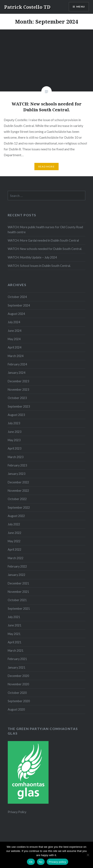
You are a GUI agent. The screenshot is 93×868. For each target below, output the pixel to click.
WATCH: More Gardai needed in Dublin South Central (43, 240)
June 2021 (14, 625)
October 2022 (17, 499)
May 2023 (14, 440)
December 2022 (18, 482)
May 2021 (14, 634)
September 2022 (19, 507)
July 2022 (14, 524)
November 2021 (18, 592)
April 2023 (14, 448)
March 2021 (16, 651)
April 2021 (14, 642)
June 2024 (14, 331)
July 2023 (14, 423)
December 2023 (18, 381)
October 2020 (17, 693)
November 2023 (18, 390)
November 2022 (18, 491)
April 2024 (14, 347)
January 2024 (16, 373)
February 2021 (17, 659)
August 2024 (16, 314)
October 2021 (17, 600)
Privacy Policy (17, 812)
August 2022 (16, 516)
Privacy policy (57, 862)
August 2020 (16, 709)
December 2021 (18, 583)
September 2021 (19, 609)
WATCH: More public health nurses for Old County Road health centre (45, 229)
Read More (46, 167)
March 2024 (16, 356)
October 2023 (17, 398)
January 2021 (16, 667)
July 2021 (14, 617)
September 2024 (19, 305)
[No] (88, 855)
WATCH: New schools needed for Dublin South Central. (45, 249)
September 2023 (19, 406)
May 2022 (14, 541)
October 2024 (17, 297)
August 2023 (16, 415)
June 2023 (14, 432)
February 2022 (17, 566)
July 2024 (14, 322)
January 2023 (16, 474)
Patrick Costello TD (27, 7)
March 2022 (16, 558)
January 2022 (16, 575)
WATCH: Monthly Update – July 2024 (32, 257)
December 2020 (18, 676)
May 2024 (14, 339)
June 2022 (14, 533)
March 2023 (16, 457)
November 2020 (18, 684)
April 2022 (14, 549)
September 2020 (19, 701)
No (41, 862)
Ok (31, 862)
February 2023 (17, 465)
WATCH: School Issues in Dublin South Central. (39, 266)
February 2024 (17, 364)
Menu (81, 7)
